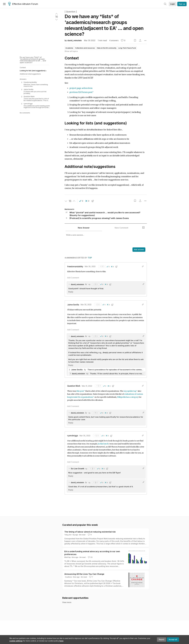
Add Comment (73, 278)
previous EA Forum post (81, 92)
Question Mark (74, 386)
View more (67, 602)
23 (90, 557)
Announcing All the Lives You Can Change (84, 574)
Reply (71, 292)
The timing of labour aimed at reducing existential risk (90, 532)
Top (90, 258)
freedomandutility (75, 267)
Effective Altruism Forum (23, 4)
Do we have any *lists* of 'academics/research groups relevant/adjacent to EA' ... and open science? (33, 60)
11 (89, 535)
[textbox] (103, 239)
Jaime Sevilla (73, 305)
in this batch (103, 444)
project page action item (81, 88)
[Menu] (4, 4)
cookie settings (16, 641)
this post (80, 391)
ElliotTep (67, 557)
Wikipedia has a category (128, 397)
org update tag (130, 391)
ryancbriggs (73, 436)
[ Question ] (71, 12)
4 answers (114, 40)
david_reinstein (74, 40)
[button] (81, 201)
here (61, 641)
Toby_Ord (68, 535)
